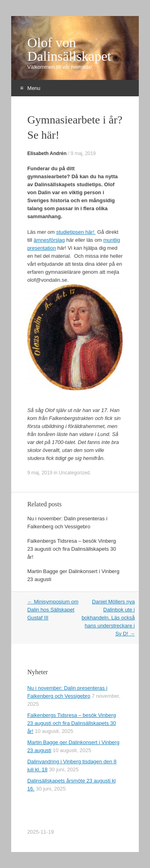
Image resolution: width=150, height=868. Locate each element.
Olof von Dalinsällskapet (69, 50)
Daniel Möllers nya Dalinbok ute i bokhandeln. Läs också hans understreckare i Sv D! (108, 618)
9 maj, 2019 (83, 153)
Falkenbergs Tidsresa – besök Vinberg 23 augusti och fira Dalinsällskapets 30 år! (72, 549)
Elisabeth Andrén (47, 153)
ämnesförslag (49, 240)
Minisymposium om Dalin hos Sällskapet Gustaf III (53, 610)
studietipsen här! (76, 232)
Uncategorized (74, 473)
